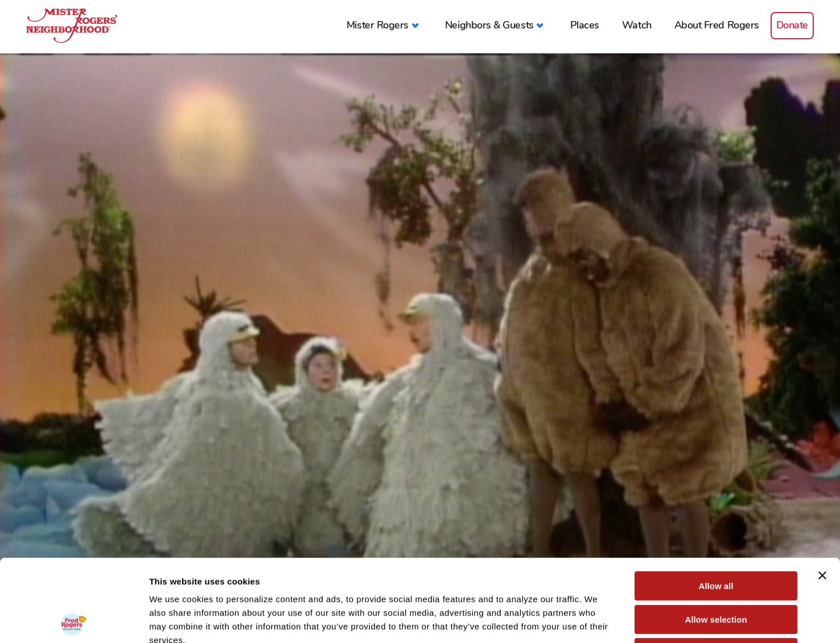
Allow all (716, 504)
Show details (597, 621)
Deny (716, 570)
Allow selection (716, 537)
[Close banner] (822, 493)
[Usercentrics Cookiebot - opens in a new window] (74, 621)
